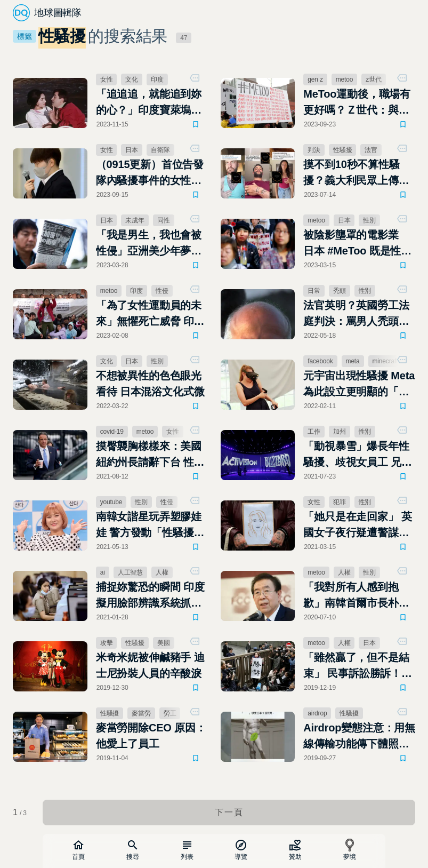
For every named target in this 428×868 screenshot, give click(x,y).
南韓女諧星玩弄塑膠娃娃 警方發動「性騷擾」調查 (150, 525)
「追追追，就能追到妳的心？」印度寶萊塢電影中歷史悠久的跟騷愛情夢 (149, 103)
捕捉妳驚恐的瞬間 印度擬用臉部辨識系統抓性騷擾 (150, 596)
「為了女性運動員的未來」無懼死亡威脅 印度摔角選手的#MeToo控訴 (150, 314)
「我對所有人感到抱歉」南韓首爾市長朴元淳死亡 (356, 596)
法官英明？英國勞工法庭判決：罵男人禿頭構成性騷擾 (356, 314)
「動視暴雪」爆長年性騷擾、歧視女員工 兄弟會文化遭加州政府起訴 (358, 455)
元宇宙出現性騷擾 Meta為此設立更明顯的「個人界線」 (359, 385)
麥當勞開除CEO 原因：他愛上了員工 (151, 736)
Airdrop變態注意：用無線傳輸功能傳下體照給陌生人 (359, 737)
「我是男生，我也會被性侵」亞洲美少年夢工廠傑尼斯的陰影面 (149, 244)
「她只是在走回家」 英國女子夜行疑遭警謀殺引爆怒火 (358, 525)
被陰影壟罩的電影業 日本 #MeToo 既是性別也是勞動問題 (357, 244)
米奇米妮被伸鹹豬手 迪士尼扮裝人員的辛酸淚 (150, 665)
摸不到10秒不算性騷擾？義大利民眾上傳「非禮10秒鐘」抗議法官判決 (357, 173)
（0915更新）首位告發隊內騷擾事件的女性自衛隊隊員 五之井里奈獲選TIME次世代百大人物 (151, 173)
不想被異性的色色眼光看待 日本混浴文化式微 (150, 384)
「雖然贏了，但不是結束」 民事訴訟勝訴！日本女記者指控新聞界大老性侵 (358, 666)
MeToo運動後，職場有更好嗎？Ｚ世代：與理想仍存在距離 (357, 103)
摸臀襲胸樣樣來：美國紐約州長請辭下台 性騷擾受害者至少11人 (150, 455)
